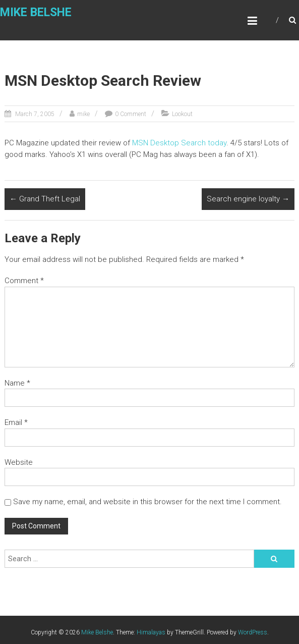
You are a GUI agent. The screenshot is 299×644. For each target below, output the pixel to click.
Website (19, 462)
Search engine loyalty (248, 199)
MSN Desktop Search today (179, 143)
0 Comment (131, 114)
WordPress (253, 632)
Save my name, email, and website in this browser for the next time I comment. (147, 502)
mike (83, 114)
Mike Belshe (36, 12)
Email (16, 422)
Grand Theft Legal (45, 199)
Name (17, 383)
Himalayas (151, 632)
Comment (24, 281)
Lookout (182, 114)
